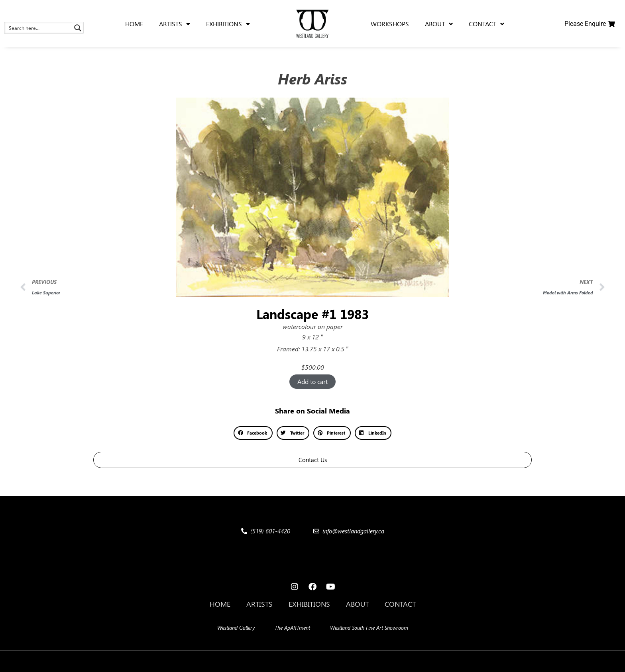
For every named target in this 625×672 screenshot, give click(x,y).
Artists (259, 604)
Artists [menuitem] (175, 24)
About (357, 604)
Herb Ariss (312, 78)
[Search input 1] (39, 28)
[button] (253, 433)
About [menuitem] (439, 24)
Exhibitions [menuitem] (228, 24)
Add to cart (312, 381)
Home (220, 604)
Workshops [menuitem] (390, 24)
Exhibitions (309, 604)
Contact (400, 604)
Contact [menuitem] (486, 24)
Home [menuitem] (134, 24)
